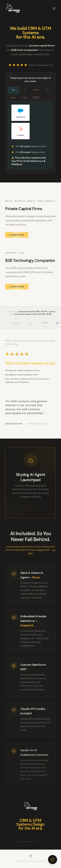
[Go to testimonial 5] (33, 390)
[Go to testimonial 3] (21, 390)
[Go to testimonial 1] (8, 390)
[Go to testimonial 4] (27, 390)
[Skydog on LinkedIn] (31, 856)
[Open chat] (53, 860)
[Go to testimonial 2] (16, 390)
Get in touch (31, 843)
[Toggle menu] (54, 8)
